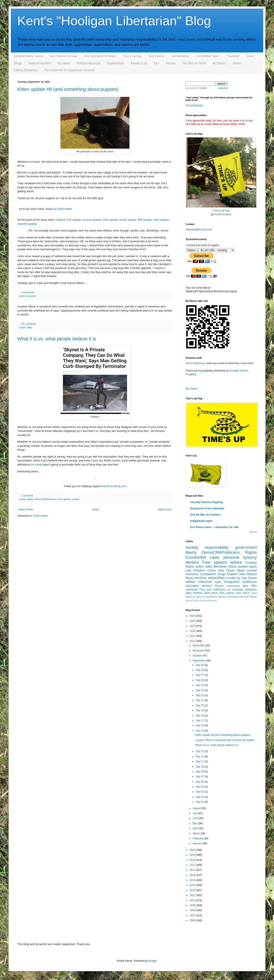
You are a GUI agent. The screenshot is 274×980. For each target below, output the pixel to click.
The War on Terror (194, 63)
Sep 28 (200, 670)
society (76, 499)
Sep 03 (200, 792)
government (246, 547)
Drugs (18, 63)
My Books (219, 63)
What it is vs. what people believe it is (57, 339)
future (232, 566)
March (197, 834)
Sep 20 (200, 705)
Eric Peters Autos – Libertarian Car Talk (214, 527)
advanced (223, 88)
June (196, 818)
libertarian (220, 566)
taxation (243, 566)
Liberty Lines (234, 593)
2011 (193, 895)
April (196, 828)
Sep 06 (200, 782)
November (199, 651)
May (195, 823)
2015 (193, 875)
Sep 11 (200, 761)
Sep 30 (200, 665)
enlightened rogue (201, 521)
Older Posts (165, 510)
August (197, 808)
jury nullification (216, 590)
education (192, 586)
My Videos (192, 389)
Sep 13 (200, 751)
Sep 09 (200, 772)
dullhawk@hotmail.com (199, 230)
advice (31, 499)
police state (204, 566)
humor (252, 578)
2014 (193, 880)
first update (74, 220)
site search (191, 88)
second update (92, 220)
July (195, 813)
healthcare (250, 582)
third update (110, 220)
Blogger (152, 961)
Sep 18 (200, 716)
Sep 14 (200, 731)
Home (96, 510)
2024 (193, 626)
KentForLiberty (223, 214)
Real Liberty (156, 56)
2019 (193, 855)
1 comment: (27, 496)
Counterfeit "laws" (208, 56)
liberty (191, 552)
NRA (254, 586)
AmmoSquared (194, 105)
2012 (193, 890)
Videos (237, 63)
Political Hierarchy (88, 63)
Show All (253, 532)
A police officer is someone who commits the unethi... (225, 740)
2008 (193, 910)
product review (192, 600)
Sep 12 (200, 757)
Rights (251, 552)
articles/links (216, 578)
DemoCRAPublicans (46, 499)
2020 (193, 850)
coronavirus (233, 586)
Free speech (64, 499)
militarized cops (210, 582)
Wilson (253, 597)
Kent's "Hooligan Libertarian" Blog (114, 21)
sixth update (161, 220)
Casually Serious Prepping (206, 502)
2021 (193, 641)
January (198, 843)
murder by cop (236, 578)
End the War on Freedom (205, 515)
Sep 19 (200, 710)
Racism (171, 63)
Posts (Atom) (40, 516)
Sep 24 (200, 690)
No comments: (29, 324)
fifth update (145, 220)
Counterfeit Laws (202, 557)
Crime (211, 570)
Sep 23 (200, 695)
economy (192, 574)
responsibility (217, 547)
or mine (36, 465)
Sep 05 (200, 787)
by (201, 88)
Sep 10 (200, 767)
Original (60, 220)
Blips (30, 327)
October (198, 656)
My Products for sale (64, 56)
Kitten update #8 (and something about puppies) (68, 89)
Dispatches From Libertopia (207, 508)
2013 (193, 885)
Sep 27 (200, 675)
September (199, 661)
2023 (193, 631)
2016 (193, 870)
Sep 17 (200, 720)
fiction (215, 593)
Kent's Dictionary (195, 363)
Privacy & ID (139, 63)
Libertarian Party (195, 590)
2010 (193, 900)
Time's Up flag (132, 56)
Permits (219, 586)
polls (247, 597)
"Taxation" (233, 56)
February (198, 838)
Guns (250, 56)
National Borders (40, 63)
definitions (251, 590)
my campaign (235, 590)
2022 (193, 636)
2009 (193, 905)
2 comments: (28, 292)
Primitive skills (202, 593)
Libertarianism (180, 56)
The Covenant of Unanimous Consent (69, 70)
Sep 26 (200, 680)
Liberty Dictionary (26, 70)
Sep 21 (200, 700)
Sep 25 (200, 685)
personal (32, 296)
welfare (191, 582)
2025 (193, 621)
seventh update (27, 224)
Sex (156, 63)
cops (221, 570)
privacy (207, 586)
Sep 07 (200, 777)
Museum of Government (231, 597)
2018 (193, 860)
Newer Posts (26, 510)
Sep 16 (200, 725)
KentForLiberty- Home (29, 56)
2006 (193, 920)
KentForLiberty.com (114, 486)
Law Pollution (195, 570)
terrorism (201, 578)
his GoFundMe (63, 209)
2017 (193, 865)
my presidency (210, 597)
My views (64, 63)
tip (243, 121)
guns (253, 566)
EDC (222, 593)
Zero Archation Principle (100, 56)
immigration (232, 582)
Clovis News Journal (242, 570)
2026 (193, 616)
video (189, 593)
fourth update (128, 220)
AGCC (246, 593)
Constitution (208, 574)
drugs (222, 574)
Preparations (116, 63)
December (199, 645)
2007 (193, 916)
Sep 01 (200, 802)
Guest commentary (208, 600)
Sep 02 (200, 797)
